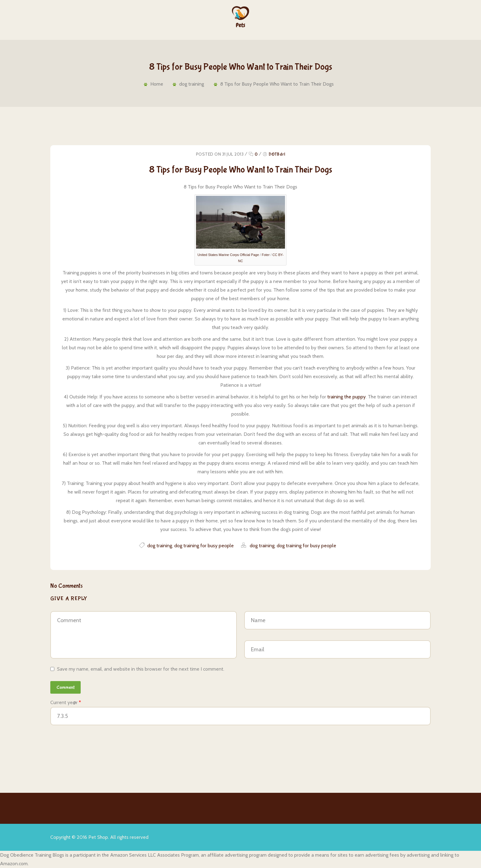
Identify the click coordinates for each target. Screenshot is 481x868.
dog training (191, 84)
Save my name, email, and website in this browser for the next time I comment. (141, 669)
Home (155, 84)
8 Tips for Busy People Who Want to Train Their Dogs (278, 84)
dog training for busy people (204, 546)
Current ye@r (66, 702)
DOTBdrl (277, 154)
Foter (266, 255)
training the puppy (346, 397)
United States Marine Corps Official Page (228, 255)
